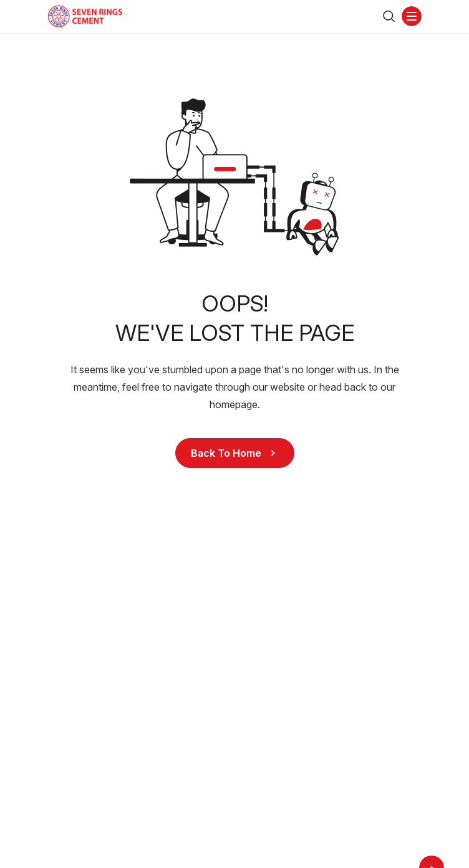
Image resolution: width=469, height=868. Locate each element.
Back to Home (235, 453)
